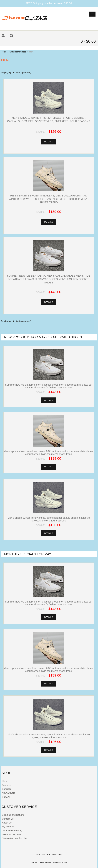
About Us (7, 823)
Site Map (35, 862)
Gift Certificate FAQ (12, 830)
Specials (6, 789)
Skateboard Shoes (18, 52)
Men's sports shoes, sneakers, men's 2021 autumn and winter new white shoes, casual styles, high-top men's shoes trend (49, 199)
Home (4, 52)
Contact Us (8, 819)
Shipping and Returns (13, 815)
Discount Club (56, 854)
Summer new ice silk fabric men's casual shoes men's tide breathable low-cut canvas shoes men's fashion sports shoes (49, 279)
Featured (7, 785)
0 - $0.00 (88, 41)
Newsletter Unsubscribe (14, 838)
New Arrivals (8, 793)
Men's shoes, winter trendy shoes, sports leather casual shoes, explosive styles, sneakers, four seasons (49, 519)
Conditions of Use (60, 862)
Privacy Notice (46, 862)
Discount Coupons (11, 834)
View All (6, 797)
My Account (8, 827)
